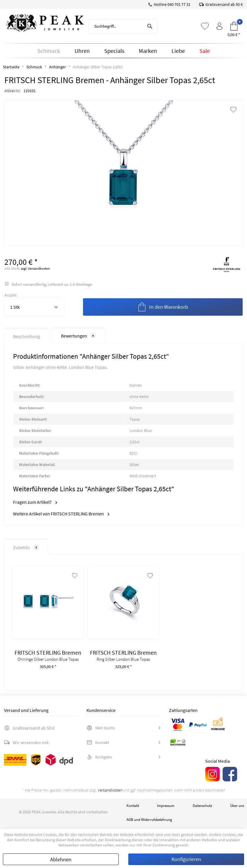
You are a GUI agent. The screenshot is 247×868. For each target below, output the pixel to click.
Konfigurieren (186, 859)
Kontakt (98, 745)
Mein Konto (101, 730)
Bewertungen (78, 336)
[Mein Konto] (219, 26)
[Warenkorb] (234, 26)
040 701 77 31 (179, 4)
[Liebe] (178, 51)
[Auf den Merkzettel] (73, 578)
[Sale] (205, 51)
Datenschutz (202, 808)
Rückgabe (99, 759)
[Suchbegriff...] (123, 26)
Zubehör (25, 547)
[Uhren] (82, 51)
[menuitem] (123, 26)
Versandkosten (110, 792)
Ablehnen (61, 859)
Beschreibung (27, 336)
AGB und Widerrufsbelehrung (149, 822)
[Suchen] (150, 26)
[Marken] (148, 51)
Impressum (166, 808)
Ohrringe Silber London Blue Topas (48, 662)
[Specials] (114, 51)
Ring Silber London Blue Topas (123, 662)
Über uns (237, 808)
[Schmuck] (49, 51)
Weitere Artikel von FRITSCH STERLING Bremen (61, 514)
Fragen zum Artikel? (35, 502)
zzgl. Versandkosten (35, 268)
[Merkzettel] (205, 26)
